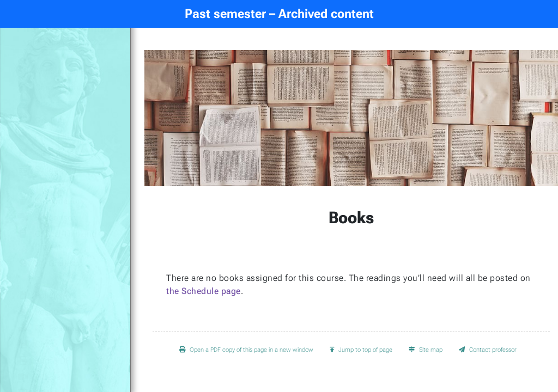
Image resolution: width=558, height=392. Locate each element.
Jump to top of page (361, 350)
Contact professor (488, 350)
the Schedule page (204, 291)
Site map (426, 350)
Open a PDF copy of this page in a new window (246, 350)
